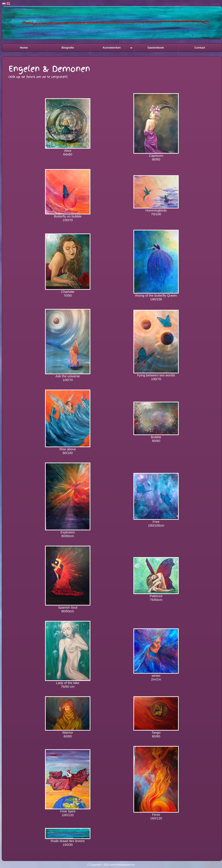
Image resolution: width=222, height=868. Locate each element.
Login (216, 4)
